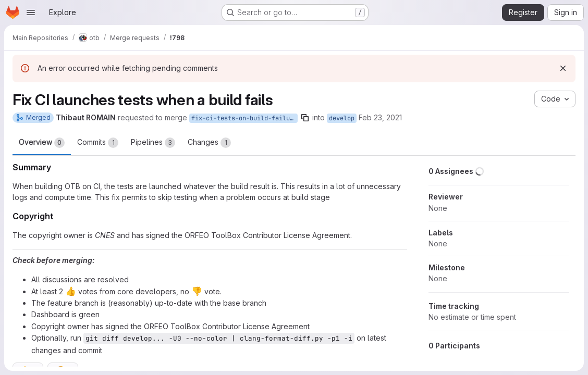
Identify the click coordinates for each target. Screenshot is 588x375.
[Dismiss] (563, 68)
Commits (98, 143)
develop (342, 118)
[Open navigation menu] (31, 12)
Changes (209, 143)
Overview (42, 143)
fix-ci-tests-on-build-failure (244, 118)
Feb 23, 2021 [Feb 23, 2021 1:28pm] (380, 117)
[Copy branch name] (305, 118)
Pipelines (153, 143)
